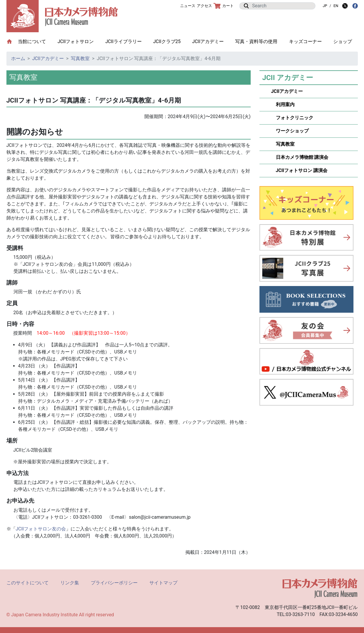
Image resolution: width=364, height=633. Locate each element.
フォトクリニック (292, 118)
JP (325, 6)
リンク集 (70, 583)
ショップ (343, 41)
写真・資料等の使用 (256, 41)
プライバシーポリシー (114, 583)
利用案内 (283, 104)
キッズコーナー (305, 41)
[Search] (282, 6)
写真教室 (80, 58)
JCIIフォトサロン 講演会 (299, 170)
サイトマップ (163, 583)
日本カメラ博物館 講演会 (300, 157)
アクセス (204, 6)
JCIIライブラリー (124, 41)
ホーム (18, 58)
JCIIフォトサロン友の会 (41, 529)
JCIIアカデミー (208, 41)
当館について (35, 41)
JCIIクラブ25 (167, 41)
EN (336, 6)
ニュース (188, 6)
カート (224, 6)
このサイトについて (28, 583)
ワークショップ (290, 131)
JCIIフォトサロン (76, 41)
